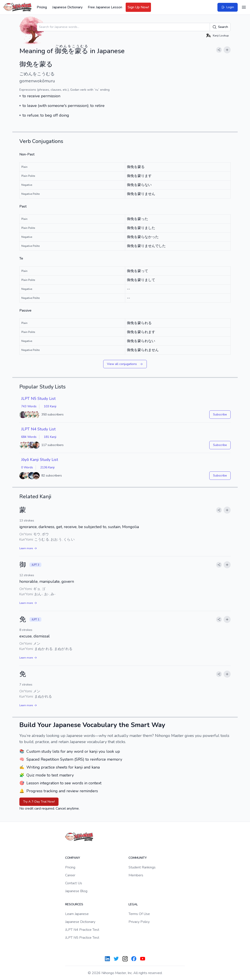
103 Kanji (50, 406)
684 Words (29, 437)
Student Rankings (142, 867)
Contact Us (74, 883)
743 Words (29, 406)
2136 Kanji (47, 467)
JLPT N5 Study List (38, 399)
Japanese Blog (76, 891)
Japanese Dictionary (67, 7)
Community (138, 858)
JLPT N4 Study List (38, 429)
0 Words (27, 467)
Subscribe (220, 414)
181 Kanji (50, 437)
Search (220, 27)
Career (70, 875)
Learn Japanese (77, 914)
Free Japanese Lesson (105, 7)
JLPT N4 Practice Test (82, 930)
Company (73, 858)
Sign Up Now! (138, 7)
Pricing (42, 7)
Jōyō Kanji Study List (40, 460)
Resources (74, 904)
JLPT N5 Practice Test (82, 938)
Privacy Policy (139, 922)
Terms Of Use (139, 914)
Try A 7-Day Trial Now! (39, 802)
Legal (133, 904)
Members (136, 875)
